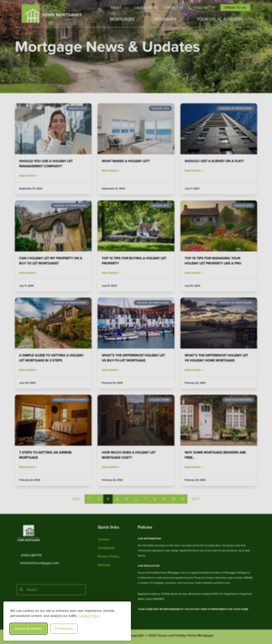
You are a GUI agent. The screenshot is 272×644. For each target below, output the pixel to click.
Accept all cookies (28, 629)
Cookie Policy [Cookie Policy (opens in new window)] (89, 616)
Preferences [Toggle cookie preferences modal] (64, 629)
